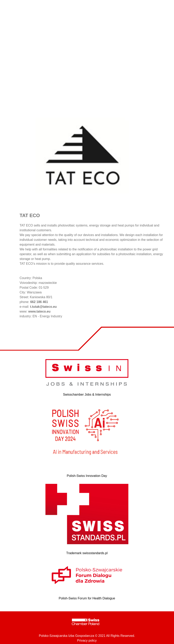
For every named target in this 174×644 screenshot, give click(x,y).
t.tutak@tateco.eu (43, 307)
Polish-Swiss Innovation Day (87, 476)
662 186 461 (39, 302)
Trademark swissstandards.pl (87, 553)
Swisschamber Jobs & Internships (87, 395)
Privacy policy (87, 641)
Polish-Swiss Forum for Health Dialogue (87, 598)
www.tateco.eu (39, 311)
